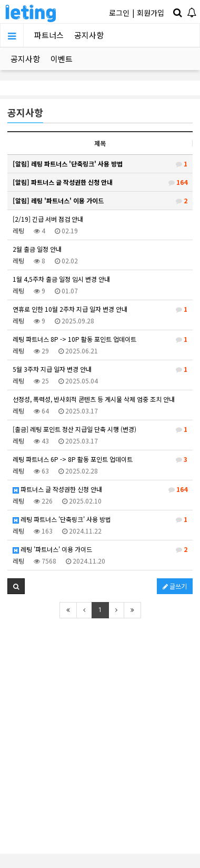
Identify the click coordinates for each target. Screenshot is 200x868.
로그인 (119, 13)
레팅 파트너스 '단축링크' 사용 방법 (100, 519)
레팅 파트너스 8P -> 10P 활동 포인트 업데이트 (100, 339)
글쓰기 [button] (175, 586)
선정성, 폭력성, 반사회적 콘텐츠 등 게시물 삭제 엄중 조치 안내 (94, 399)
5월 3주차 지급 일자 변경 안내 (100, 369)
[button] (16, 586)
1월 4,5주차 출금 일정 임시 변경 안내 (61, 279)
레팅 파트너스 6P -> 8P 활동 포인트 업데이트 (100, 459)
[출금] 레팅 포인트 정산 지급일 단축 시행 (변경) (100, 429)
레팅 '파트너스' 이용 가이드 (100, 549)
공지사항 (89, 35)
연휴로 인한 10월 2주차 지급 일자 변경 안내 (100, 309)
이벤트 (62, 59)
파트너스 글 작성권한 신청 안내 (100, 489)
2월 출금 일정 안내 (37, 249)
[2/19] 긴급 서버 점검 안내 (48, 219)
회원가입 (151, 13)
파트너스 (49, 35)
